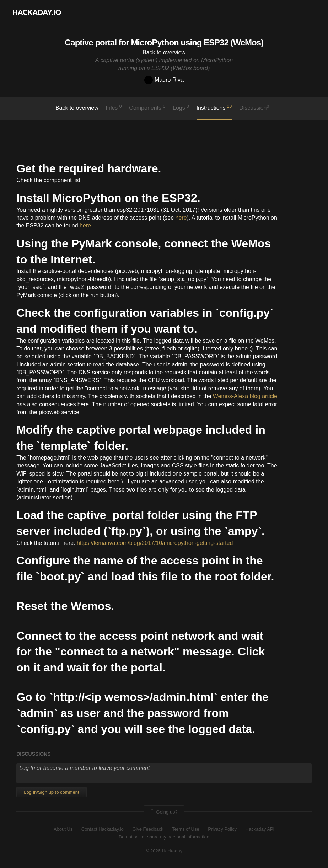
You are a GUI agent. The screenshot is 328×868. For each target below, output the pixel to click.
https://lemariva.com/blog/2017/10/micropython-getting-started (155, 543)
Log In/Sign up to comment (51, 792)
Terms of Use (186, 829)
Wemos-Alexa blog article (245, 396)
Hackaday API (260, 829)
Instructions (214, 107)
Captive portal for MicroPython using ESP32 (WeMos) (164, 42)
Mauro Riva (164, 80)
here (181, 218)
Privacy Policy (222, 829)
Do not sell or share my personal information (164, 837)
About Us (63, 829)
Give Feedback (148, 829)
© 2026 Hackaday (164, 851)
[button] (308, 12)
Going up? (163, 812)
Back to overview (164, 52)
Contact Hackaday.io (103, 829)
